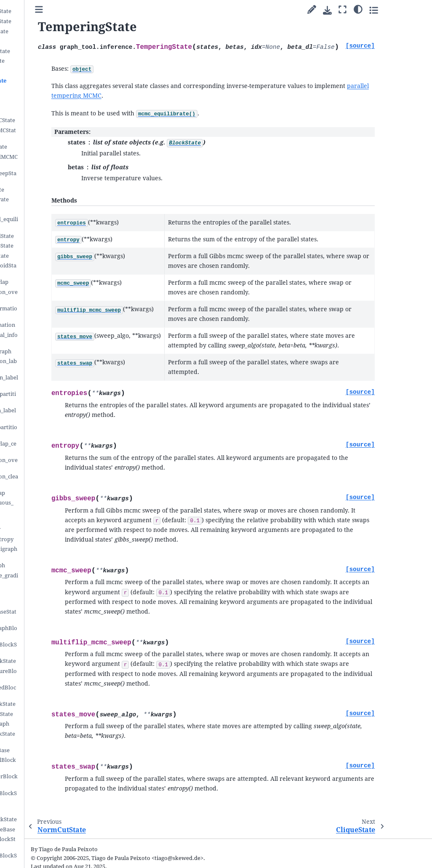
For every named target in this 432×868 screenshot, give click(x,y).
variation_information (52, 312)
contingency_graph (49, 351)
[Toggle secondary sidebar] (417, 10)
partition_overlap (47, 282)
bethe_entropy (43, 529)
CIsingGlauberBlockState (52, 859)
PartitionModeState (50, 246)
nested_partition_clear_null (52, 480)
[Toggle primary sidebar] (101, 10)
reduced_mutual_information (52, 338)
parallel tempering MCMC (150, 86)
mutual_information (51, 325)
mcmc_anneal (42, 210)
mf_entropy (40, 519)
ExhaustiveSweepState (51, 177)
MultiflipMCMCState (51, 120)
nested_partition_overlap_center (52, 463)
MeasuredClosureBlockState (52, 674)
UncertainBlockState (51, 704)
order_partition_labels (52, 381)
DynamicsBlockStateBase (51, 737)
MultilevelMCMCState (51, 134)
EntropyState (41, 100)
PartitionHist (41, 592)
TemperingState (46, 81)
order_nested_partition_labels (51, 397)
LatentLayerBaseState (51, 615)
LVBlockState (42, 810)
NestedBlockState (47, 31)
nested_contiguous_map (50, 506)
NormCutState (43, 71)
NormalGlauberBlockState (52, 780)
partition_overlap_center (51, 447)
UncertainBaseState (50, 714)
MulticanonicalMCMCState (52, 160)
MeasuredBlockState (51, 661)
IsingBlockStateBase (51, 829)
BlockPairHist (42, 602)
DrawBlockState (45, 190)
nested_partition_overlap (52, 295)
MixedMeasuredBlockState (51, 691)
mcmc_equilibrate (48, 199)
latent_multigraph (48, 724)
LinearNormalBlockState (52, 797)
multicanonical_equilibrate (52, 223)
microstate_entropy (50, 539)
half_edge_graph (46, 565)
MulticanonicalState (50, 236)
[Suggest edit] (356, 10)
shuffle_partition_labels (52, 365)
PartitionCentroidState (51, 269)
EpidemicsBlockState (52, 819)
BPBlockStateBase (48, 750)
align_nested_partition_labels (52, 431)
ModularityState (45, 61)
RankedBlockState (48, 51)
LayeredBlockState (49, 21)
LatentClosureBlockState (52, 648)
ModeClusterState (48, 256)
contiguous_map (46, 493)
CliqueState (39, 91)
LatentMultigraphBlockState (52, 632)
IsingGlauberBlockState (51, 843)
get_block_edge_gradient (52, 579)
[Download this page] (371, 10)
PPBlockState (42, 41)
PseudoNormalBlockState (51, 763)
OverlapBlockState (49, 11)
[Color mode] (402, 9)
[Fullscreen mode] (387, 10)
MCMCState (39, 111)
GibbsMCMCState (47, 147)
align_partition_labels (51, 414)
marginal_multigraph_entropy (52, 552)
